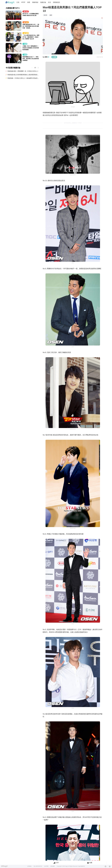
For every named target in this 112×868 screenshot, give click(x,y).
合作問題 (46, 866)
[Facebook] (106, 866)
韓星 (29, 2)
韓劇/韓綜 (35, 2)
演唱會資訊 (56, 2)
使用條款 (29, 866)
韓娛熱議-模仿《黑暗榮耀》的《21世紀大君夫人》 (23, 71)
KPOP (23, 2)
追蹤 (54, 57)
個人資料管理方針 (38, 866)
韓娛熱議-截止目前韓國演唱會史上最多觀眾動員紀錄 (23, 75)
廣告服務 (53, 866)
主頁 (18, 2)
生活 (49, 2)
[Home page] (10, 3)
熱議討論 (43, 2)
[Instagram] (110, 866)
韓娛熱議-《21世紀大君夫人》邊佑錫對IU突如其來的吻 (23, 78)
